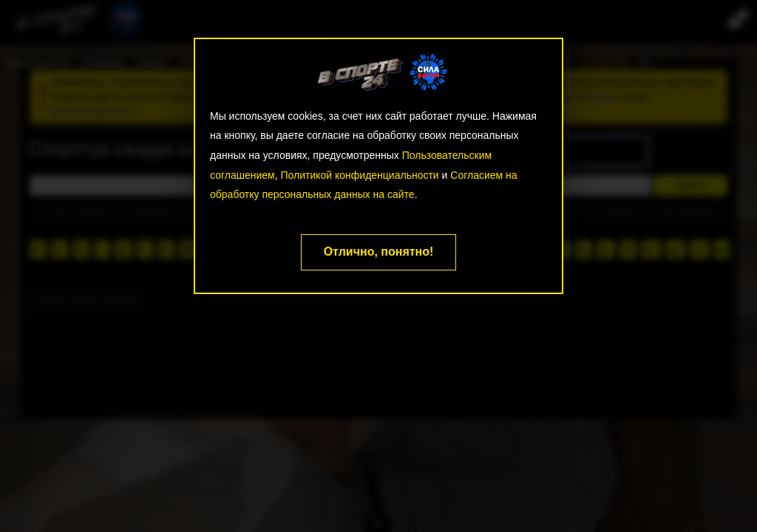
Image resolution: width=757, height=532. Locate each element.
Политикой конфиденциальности (359, 175)
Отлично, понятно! (379, 252)
